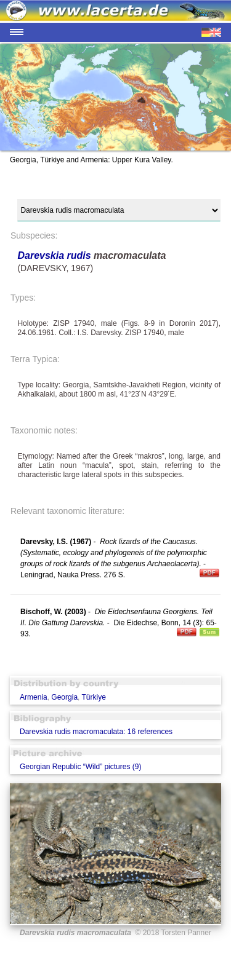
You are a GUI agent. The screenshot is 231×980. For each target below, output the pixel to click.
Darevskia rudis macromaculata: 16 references (96, 732)
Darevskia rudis (54, 255)
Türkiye (94, 697)
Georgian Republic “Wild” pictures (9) (80, 767)
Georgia (64, 697)
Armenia (34, 697)
